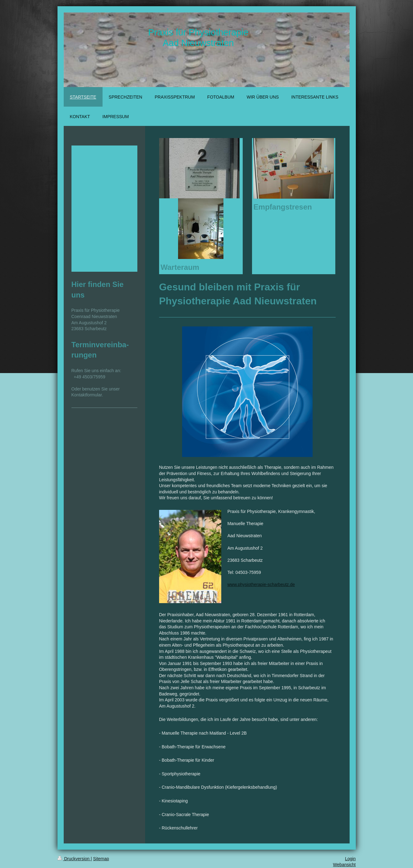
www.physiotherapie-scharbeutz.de (261, 584)
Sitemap (101, 859)
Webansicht (344, 865)
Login (350, 859)
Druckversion (74, 859)
